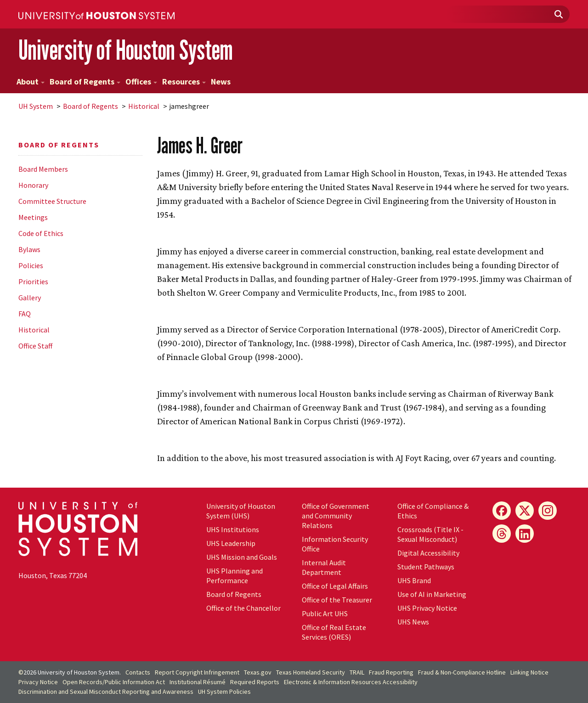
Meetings (33, 217)
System (36, 106)
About (31, 82)
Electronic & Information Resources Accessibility (351, 682)
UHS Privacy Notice (427, 608)
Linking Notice (529, 672)
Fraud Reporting (391, 672)
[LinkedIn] (525, 534)
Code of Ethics (41, 233)
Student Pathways (426, 567)
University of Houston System (126, 50)
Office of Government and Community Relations (336, 516)
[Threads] (502, 534)
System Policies (224, 692)
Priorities (33, 281)
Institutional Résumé (198, 682)
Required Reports (255, 682)
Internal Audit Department (324, 567)
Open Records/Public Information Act (114, 682)
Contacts (138, 672)
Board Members (43, 169)
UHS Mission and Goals (242, 557)
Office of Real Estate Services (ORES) (334, 632)
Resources (184, 82)
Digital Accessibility (428, 553)
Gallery (30, 298)
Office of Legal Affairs (335, 586)
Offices (141, 82)
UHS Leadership (231, 543)
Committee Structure (52, 201)
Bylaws (29, 249)
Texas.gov (258, 672)
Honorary (33, 185)
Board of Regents (85, 82)
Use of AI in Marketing (432, 594)
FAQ (25, 314)
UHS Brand (414, 580)
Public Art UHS (325, 613)
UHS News (413, 622)
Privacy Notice (38, 682)
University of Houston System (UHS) (241, 511)
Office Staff (35, 346)
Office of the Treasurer (337, 600)
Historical (144, 106)
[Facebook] (502, 511)
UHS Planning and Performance (235, 576)
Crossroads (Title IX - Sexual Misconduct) (430, 534)
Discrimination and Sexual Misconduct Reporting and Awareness (106, 692)
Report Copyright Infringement (197, 672)
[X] (525, 511)
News (221, 82)
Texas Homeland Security (311, 672)
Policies (31, 265)
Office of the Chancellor (243, 608)
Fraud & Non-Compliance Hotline (462, 672)
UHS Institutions (233, 529)
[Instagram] (548, 511)
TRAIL (357, 672)
